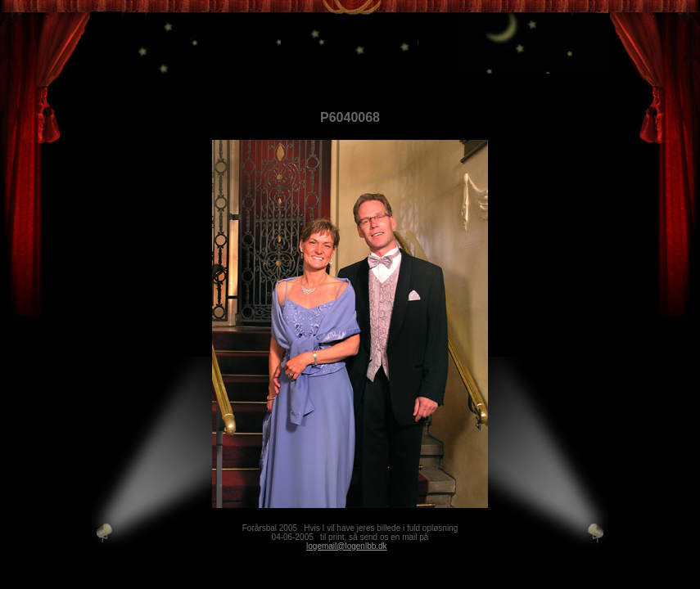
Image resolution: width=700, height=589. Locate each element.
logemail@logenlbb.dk (347, 546)
